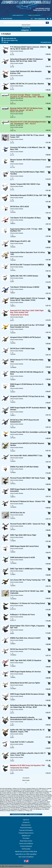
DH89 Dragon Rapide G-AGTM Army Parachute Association (27, 490)
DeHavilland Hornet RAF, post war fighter (25, 683)
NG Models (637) (18, 803)
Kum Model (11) (29, 802)
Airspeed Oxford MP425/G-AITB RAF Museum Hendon (27, 444)
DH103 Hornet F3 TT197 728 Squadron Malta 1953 (27, 361)
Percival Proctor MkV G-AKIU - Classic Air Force (28, 524)
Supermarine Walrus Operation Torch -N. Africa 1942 (28, 253)
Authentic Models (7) (31, 792)
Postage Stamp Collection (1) (42, 805)
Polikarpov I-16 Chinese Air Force (22, 615)
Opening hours (26, 825)
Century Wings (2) (40, 795)
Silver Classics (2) (5, 808)
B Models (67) (25, 793)
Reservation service (26, 841)
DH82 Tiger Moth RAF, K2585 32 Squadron (26, 660)
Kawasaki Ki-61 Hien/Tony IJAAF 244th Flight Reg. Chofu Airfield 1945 (27, 311)
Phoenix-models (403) (27, 805)
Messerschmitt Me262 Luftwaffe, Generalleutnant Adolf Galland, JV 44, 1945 (26, 718)
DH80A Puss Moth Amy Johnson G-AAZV (25, 638)
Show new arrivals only (9, 38)
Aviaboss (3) (40, 792)
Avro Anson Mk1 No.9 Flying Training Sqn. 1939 (28, 580)
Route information (26, 828)
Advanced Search (26, 25)
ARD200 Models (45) (19, 792)
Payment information (26, 830)
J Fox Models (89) (27, 800)
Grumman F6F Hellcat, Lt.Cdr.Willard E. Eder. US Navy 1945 (28, 148)
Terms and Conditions (26, 844)
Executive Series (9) (8, 797)
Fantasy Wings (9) (19, 797)
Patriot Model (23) (16, 805)
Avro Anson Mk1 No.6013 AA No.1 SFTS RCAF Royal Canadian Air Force (27, 326)
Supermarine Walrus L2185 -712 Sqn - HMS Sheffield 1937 (26, 230)
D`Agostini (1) (4, 796)
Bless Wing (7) (40, 793)
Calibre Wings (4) (30, 795)
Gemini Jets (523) (10, 799)
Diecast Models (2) (21, 796)
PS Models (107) (23, 806)
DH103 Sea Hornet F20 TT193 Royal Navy (25, 649)
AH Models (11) (37, 790)
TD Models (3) (4, 809)
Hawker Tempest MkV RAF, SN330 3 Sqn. (25, 184)
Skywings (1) (37, 808)
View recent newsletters (26, 857)
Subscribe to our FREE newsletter (26, 854)
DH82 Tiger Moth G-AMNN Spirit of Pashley (26, 569)
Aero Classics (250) (7, 790)
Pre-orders (26, 838)
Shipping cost (26, 836)
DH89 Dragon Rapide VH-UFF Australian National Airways (28, 409)
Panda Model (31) (44, 803)
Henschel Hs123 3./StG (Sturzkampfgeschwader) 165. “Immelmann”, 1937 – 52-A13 (28, 123)
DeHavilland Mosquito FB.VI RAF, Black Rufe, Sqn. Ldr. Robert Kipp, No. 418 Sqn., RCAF (28, 706)
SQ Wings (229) (46, 808)
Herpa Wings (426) (21, 799)
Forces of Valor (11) (41, 797)
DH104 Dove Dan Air (18, 513)
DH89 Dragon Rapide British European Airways (27, 694)
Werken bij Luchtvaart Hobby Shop (26, 851)
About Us (26, 820)
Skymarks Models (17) (16, 808)
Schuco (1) (48, 806)
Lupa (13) (36, 802)
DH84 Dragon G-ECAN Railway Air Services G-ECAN (27, 385)
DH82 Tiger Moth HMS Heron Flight (23, 535)
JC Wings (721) (37, 800)
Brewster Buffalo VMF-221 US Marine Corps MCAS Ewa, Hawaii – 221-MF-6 (26, 109)
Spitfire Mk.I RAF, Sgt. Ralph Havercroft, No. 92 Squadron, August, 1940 (27, 731)
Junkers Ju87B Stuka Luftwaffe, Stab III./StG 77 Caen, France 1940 (28, 754)
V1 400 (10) (32, 809)
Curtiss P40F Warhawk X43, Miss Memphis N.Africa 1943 (26, 72)
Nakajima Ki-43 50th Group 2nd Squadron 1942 (27, 765)
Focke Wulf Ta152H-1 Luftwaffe (22, 742)
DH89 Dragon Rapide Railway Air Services (26, 672)
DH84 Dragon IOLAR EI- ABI (20, 241)
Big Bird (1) (33, 793)
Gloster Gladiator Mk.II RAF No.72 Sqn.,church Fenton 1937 (27, 136)
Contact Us (26, 822)
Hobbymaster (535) (32, 799)
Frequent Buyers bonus (26, 833)
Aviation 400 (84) (7, 793)
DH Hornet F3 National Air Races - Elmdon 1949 (28, 501)
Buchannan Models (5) (18, 795)
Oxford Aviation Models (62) (31, 803)
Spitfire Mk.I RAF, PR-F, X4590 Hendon (24, 276)
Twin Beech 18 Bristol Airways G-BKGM (25, 287)
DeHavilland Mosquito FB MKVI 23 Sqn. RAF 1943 (28, 195)
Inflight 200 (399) (17, 800)
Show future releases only (10, 40)
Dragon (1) (30, 796)
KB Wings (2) (11, 802)
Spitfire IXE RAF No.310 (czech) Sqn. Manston (27, 84)
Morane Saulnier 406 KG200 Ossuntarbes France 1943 (28, 161)
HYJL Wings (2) (7, 800)
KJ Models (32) (20, 802)
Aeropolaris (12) (18, 790)
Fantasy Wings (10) (30, 797)
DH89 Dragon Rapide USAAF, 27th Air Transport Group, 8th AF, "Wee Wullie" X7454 (28, 299)
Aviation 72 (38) (17, 793)
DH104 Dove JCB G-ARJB (19, 207)
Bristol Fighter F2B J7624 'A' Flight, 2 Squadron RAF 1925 (27, 627)
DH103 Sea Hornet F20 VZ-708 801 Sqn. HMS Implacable (27, 592)
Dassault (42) (12, 796)
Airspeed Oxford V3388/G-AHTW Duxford (25, 337)
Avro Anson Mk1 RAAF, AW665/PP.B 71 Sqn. (26, 456)
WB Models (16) (40, 809)
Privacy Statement (26, 846)
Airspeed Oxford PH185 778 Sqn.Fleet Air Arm (27, 396)
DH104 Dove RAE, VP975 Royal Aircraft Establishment (25, 421)
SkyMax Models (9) (28, 808)
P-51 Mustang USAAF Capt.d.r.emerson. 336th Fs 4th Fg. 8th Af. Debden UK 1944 (28, 48)
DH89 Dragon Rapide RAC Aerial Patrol (24, 546)
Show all (5, 42)
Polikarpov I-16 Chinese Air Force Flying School (28, 603)
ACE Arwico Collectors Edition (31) (29, 789)
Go (47, 23)
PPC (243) (3, 806)
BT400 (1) (9, 795)
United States (42, 19)
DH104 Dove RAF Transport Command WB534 (27, 265)
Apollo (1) (10, 792)
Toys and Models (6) (14, 809)
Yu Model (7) (20, 811)
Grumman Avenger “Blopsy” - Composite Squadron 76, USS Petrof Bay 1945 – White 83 (27, 96)
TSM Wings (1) (24, 809)
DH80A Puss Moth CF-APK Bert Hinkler (24, 467)
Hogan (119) (41, 799)
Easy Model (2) (37, 796)
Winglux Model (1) (11, 811)
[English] (32, 19)
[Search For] (24, 23)
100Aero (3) (16, 789)
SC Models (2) (41, 806)
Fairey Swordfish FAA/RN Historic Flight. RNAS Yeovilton (27, 173)
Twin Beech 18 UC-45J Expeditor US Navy (25, 218)
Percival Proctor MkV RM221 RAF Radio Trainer (28, 478)
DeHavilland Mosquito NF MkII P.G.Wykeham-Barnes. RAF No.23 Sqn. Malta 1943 (27, 60)
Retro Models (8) (32, 806)
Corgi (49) (48, 795)
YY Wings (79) (28, 811)
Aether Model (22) (28, 790)
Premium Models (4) (12, 806)
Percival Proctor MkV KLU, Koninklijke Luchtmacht (29, 432)
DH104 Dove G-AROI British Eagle (22, 349)
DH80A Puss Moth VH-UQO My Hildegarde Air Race (27, 373)
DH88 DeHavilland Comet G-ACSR (23, 557)
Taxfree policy (26, 849)
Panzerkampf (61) (5, 805)
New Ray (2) (10, 803)
